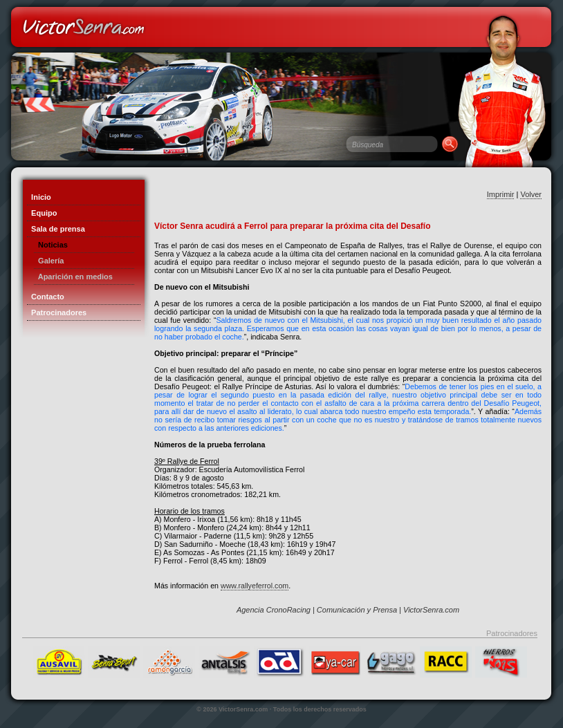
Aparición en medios (73, 277)
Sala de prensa (56, 229)
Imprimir (501, 194)
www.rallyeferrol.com (255, 586)
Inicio (39, 197)
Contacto (46, 297)
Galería (49, 261)
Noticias (51, 245)
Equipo (42, 213)
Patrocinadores (57, 312)
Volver (531, 194)
